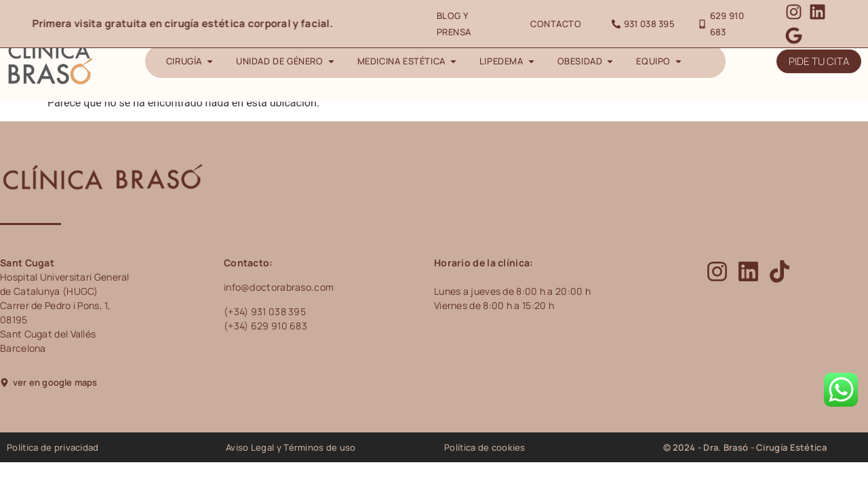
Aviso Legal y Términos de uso (291, 447)
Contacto (556, 24)
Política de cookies (485, 447)
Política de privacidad (53, 447)
